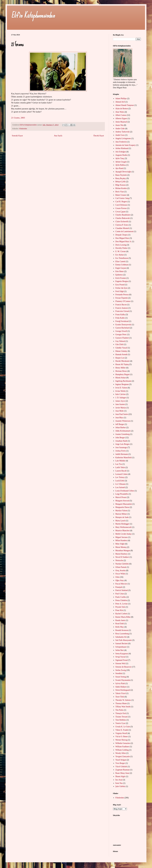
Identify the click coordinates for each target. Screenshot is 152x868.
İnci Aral (119, 780)
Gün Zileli (120, 344)
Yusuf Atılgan (121, 760)
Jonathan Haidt (121, 441)
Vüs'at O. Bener (122, 737)
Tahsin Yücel (121, 693)
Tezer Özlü (120, 697)
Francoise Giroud (122, 311)
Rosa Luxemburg (122, 634)
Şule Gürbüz (120, 786)
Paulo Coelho (121, 597)
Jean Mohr (120, 411)
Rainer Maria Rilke (123, 617)
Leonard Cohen (122, 474)
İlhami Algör (120, 776)
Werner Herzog (121, 740)
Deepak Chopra (122, 235)
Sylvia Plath (120, 683)
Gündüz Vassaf (121, 348)
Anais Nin (119, 125)
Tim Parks (119, 710)
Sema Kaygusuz (122, 654)
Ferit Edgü (120, 291)
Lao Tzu (119, 464)
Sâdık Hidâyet (121, 687)
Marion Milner (121, 514)
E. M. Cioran (121, 251)
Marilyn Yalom (121, 511)
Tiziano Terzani (122, 717)
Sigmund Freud (122, 660)
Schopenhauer (121, 647)
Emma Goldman (122, 265)
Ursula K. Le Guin (123, 727)
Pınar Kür (119, 610)
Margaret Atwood (122, 501)
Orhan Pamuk (121, 567)
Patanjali (119, 587)
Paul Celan (120, 594)
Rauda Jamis (120, 620)
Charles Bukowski (123, 218)
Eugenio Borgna (122, 281)
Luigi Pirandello (122, 494)
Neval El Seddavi (122, 557)
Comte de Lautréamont (124, 231)
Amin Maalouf (121, 122)
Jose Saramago (121, 447)
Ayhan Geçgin (121, 162)
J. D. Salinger (121, 398)
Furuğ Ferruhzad (122, 321)
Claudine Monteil (122, 228)
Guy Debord (120, 341)
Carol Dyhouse (121, 205)
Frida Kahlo (120, 318)
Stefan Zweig (121, 670)
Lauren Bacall (121, 471)
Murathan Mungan (123, 551)
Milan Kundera (121, 540)
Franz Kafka (120, 315)
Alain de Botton (122, 109)
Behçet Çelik (121, 182)
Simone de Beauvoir (123, 667)
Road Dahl (120, 624)
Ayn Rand (119, 168)
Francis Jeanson (122, 308)
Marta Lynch (120, 521)
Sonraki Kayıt (17, 136)
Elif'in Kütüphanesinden (33, 15)
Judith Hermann (122, 454)
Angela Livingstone (123, 138)
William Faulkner (122, 747)
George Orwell (121, 331)
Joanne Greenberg (123, 434)
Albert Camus (121, 115)
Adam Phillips (121, 99)
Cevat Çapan (120, 212)
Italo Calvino (121, 394)
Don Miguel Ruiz (122, 238)
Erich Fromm (121, 278)
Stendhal (119, 673)
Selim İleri (120, 650)
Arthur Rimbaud (122, 148)
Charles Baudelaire (123, 215)
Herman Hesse (121, 371)
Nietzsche (119, 560)
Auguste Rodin (121, 155)
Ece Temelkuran (122, 258)
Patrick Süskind (122, 590)
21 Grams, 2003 (18, 118)
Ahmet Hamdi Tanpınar (125, 105)
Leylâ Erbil (120, 481)
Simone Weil (120, 663)
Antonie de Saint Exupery (126, 145)
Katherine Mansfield (123, 458)
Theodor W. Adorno (123, 700)
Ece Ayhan (120, 255)
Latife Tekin (120, 467)
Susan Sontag (121, 677)
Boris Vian (120, 192)
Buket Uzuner (121, 195)
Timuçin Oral (121, 713)
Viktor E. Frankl (122, 730)
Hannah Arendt (121, 354)
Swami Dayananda (123, 680)
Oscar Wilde (120, 574)
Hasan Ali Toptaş (122, 364)
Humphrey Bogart (123, 374)
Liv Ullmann (120, 484)
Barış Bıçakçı (121, 178)
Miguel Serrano (122, 537)
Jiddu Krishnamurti (123, 431)
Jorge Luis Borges (123, 444)
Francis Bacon (121, 305)
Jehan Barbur (121, 428)
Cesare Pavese (121, 208)
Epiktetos (119, 275)
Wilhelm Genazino (123, 743)
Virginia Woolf (121, 733)
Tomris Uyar (120, 723)
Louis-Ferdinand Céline (125, 491)
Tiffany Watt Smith (123, 707)
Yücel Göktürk (121, 767)
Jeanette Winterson (123, 421)
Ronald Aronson (122, 630)
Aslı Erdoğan (121, 152)
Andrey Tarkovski (123, 132)
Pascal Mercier (121, 584)
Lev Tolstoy (120, 477)
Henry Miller (121, 368)
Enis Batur (120, 271)
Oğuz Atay (120, 580)
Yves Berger (120, 763)
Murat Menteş (121, 547)
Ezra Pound (120, 285)
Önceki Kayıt (99, 136)
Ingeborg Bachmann (123, 381)
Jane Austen (120, 404)
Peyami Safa (120, 607)
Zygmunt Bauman (123, 770)
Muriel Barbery (122, 554)
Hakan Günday (121, 351)
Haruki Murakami (123, 361)
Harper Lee (120, 358)
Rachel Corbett (121, 614)
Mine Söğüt (120, 544)
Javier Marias (121, 408)
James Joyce (120, 401)
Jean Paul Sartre (122, 414)
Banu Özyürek (121, 175)
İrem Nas (119, 783)
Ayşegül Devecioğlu (123, 172)
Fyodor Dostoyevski (123, 325)
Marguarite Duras (122, 507)
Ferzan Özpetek (122, 298)
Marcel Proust (121, 497)
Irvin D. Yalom (121, 388)
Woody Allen (121, 753)
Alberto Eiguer (121, 118)
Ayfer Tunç (120, 158)
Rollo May (120, 627)
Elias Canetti (120, 261)
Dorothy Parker (122, 248)
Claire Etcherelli (122, 222)
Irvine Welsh (120, 391)
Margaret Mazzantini (124, 504)
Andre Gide (120, 129)
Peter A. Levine (122, 604)
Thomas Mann (121, 703)
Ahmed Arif (120, 102)
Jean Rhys (119, 418)
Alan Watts (120, 112)
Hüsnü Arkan (121, 378)
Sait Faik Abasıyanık (124, 640)
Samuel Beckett (122, 644)
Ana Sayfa (58, 136)
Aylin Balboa (121, 165)
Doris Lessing (121, 245)
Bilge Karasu (121, 185)
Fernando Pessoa (122, 295)
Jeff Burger (120, 424)
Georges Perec (121, 335)
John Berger (120, 438)
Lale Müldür (120, 461)
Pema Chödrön (121, 600)
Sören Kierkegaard (123, 690)
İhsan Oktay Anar (122, 773)
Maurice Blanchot (123, 531)
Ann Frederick (121, 142)
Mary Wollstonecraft (124, 527)
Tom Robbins (121, 720)
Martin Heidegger (122, 524)
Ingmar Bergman (122, 384)
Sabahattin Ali (121, 637)
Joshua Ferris (121, 451)
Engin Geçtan (121, 268)
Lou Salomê (120, 487)
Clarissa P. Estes (122, 225)
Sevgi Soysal (121, 657)
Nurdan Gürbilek (122, 564)
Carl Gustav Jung (122, 198)
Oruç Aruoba (121, 570)
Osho (118, 577)
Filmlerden (23, 129)
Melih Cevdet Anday (124, 534)
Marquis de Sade (122, 517)
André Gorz (120, 135)
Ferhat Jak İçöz (121, 288)
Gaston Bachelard (122, 328)
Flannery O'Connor (123, 301)
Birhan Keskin (121, 188)
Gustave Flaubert (122, 338)
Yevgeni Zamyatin (123, 756)
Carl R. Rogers (121, 202)
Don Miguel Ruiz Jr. (123, 242)
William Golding (122, 750)
